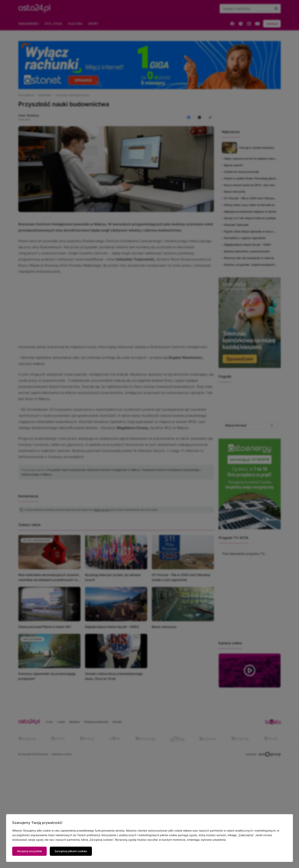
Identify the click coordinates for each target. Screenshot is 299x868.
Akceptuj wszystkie (29, 851)
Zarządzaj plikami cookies (71, 851)
